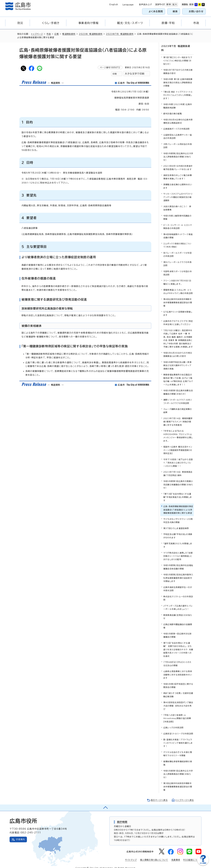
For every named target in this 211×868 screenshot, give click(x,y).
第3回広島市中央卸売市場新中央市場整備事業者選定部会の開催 (178, 783)
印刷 (115, 74)
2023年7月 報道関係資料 (120, 34)
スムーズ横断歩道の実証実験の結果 (178, 407)
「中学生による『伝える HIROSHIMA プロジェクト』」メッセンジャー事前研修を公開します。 (178, 432)
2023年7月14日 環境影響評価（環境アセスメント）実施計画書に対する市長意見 (178, 418)
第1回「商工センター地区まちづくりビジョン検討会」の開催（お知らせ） (178, 57)
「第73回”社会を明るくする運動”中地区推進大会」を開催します (178, 493)
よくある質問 (156, 11)
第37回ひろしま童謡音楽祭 (176, 524)
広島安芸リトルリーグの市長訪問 (178, 729)
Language (128, 5)
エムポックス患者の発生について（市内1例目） (177, 241)
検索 (175, 11)
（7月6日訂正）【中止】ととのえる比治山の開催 (177, 660)
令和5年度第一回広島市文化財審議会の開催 (177, 631)
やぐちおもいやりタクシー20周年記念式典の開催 (178, 516)
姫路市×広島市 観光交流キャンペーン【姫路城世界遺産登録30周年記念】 (178, 446)
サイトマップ (131, 856)
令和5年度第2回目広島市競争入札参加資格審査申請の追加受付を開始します (178, 574)
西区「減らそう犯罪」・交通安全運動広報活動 (178, 691)
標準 (168, 5)
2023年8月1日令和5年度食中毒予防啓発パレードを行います (178, 164)
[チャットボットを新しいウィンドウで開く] (203, 865)
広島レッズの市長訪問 (173, 724)
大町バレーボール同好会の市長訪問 (178, 142)
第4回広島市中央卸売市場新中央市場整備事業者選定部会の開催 (178, 298)
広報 (57, 34)
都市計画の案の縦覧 (173, 110)
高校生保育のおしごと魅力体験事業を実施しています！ (178, 173)
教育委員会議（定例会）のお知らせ (178, 613)
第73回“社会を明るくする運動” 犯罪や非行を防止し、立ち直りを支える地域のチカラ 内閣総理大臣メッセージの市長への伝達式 (178, 645)
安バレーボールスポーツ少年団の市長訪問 (177, 250)
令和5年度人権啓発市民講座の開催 (177, 213)
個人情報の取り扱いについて (154, 856)
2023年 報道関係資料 (91, 34)
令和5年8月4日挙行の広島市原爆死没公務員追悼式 (178, 117)
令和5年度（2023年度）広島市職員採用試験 (178, 102)
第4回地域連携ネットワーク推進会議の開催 (178, 232)
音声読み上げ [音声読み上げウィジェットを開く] (145, 5)
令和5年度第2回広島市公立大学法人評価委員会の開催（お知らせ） (178, 153)
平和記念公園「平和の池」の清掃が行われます (178, 532)
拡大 (175, 5)
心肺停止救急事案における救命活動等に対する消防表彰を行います (178, 671)
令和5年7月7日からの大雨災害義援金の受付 (178, 67)
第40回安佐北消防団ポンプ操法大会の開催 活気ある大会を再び (178, 702)
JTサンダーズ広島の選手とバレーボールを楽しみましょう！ (178, 603)
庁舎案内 (20, 835)
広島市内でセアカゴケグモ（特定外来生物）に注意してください (178, 319)
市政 (49, 34)
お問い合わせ (196, 11)
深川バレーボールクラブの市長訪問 (177, 260)
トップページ (37, 34)
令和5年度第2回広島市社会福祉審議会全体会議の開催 (178, 563)
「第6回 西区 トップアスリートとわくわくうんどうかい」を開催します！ (178, 91)
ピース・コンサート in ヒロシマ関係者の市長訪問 (178, 222)
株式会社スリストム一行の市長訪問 (178, 594)
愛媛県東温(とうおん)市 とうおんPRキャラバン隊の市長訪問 (178, 287)
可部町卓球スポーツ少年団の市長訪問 (178, 269)
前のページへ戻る (158, 796)
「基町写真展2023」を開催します (178, 541)
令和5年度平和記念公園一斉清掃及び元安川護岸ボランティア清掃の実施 (177, 361)
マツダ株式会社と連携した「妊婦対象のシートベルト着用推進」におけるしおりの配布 (178, 552)
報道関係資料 (69, 34)
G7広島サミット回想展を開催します (178, 309)
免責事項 (176, 856)
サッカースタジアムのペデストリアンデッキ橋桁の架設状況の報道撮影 (178, 193)
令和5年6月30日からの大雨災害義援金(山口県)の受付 (178, 350)
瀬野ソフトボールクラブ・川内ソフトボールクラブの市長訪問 (178, 397)
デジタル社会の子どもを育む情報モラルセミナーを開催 (178, 750)
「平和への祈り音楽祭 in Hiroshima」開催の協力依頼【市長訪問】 (177, 714)
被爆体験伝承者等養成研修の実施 (178, 759)
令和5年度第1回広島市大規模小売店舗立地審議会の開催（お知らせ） (178, 480)
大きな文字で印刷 (135, 74)
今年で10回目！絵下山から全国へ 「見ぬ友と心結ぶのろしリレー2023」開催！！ (178, 459)
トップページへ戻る (184, 796)
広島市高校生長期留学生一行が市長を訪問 (178, 585)
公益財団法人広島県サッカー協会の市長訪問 (178, 132)
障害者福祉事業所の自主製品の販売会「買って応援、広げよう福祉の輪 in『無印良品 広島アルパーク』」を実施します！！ (178, 376)
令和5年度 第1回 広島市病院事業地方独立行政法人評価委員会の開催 (178, 78)
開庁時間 (122, 818)
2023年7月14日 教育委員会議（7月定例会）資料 (178, 470)
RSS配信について (192, 856)
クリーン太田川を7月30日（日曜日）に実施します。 (177, 278)
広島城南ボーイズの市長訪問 (176, 125)
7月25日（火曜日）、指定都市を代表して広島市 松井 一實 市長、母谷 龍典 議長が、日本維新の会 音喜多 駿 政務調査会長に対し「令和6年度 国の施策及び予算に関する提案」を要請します (178, 334)
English (114, 5)
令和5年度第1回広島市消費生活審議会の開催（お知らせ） (178, 388)
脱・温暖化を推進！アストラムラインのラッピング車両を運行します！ (178, 739)
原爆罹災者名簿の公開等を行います (178, 182)
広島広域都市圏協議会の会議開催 (178, 622)
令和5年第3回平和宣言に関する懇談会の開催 (178, 681)
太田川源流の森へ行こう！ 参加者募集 (177, 204)
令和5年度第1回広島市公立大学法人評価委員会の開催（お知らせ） (178, 770)
